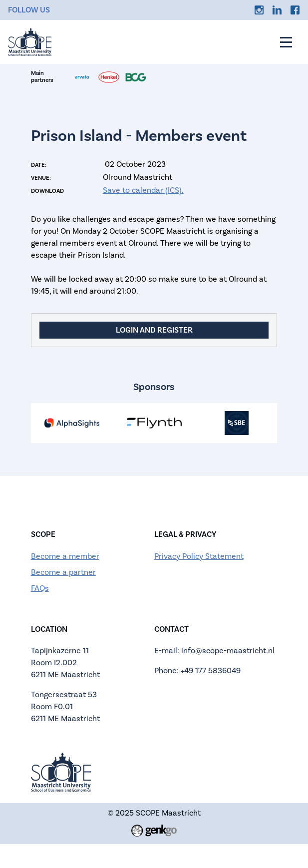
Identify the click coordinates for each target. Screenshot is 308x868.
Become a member (65, 556)
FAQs (40, 588)
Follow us (29, 10)
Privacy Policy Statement (199, 556)
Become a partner (63, 572)
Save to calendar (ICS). (143, 190)
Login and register (154, 330)
